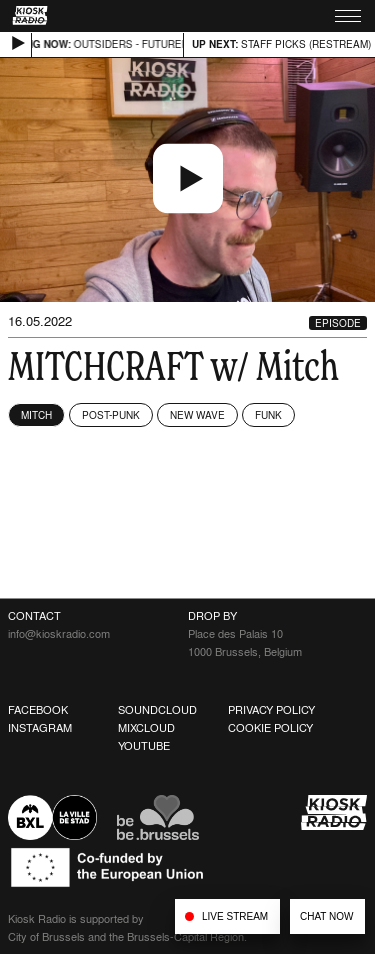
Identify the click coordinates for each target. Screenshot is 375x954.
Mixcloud (146, 728)
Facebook (38, 710)
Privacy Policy (271, 710)
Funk (268, 415)
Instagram (40, 728)
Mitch (36, 415)
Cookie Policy (270, 728)
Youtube (144, 746)
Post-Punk (111, 415)
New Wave (197, 415)
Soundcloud (157, 710)
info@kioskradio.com (59, 634)
